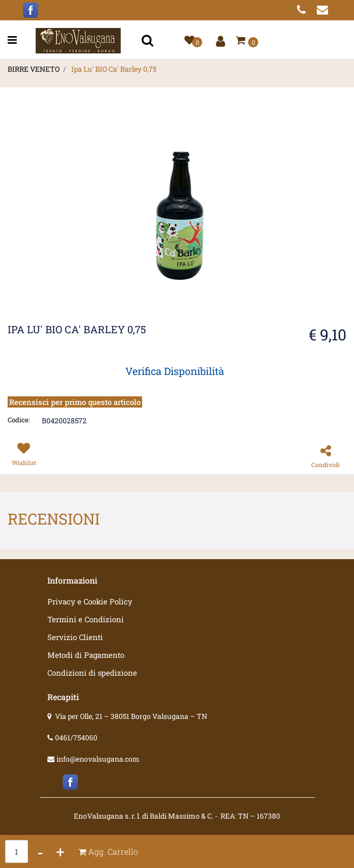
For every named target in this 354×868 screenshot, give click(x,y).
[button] (149, 41)
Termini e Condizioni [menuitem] (86, 619)
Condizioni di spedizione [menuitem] (92, 673)
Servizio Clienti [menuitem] (75, 637)
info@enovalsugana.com (98, 759)
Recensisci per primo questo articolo (75, 402)
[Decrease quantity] (40, 851)
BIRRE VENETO (34, 69)
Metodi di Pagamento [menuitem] (86, 655)
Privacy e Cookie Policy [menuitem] (90, 601)
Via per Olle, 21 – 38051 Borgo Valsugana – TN (131, 716)
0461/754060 (76, 737)
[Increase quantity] (60, 851)
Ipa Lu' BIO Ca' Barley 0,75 (114, 69)
